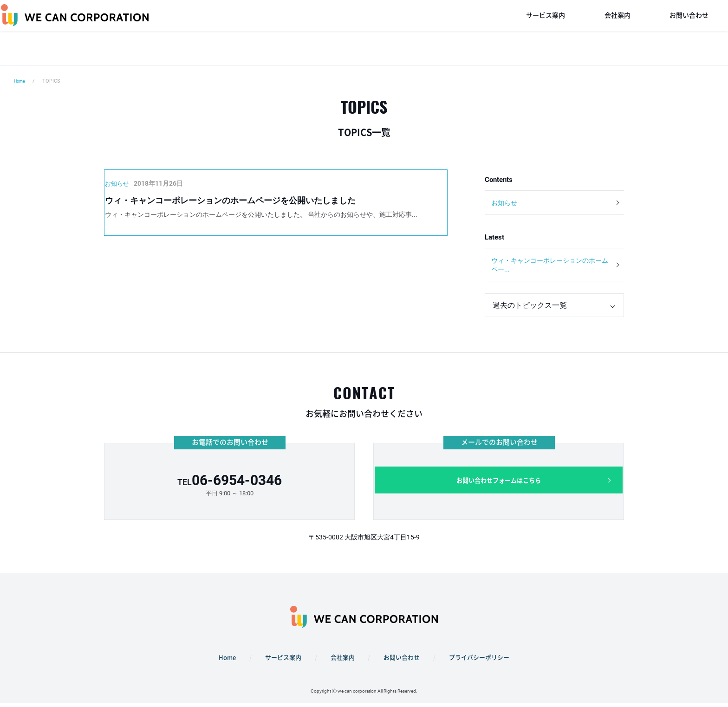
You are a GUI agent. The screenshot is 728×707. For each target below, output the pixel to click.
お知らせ (506, 203)
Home (21, 81)
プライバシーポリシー (471, 664)
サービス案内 (546, 32)
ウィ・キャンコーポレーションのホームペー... (547, 269)
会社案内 (617, 32)
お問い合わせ (689, 32)
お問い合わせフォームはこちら (499, 489)
